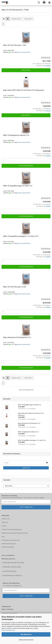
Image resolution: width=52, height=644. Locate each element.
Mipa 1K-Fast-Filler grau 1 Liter (15, 45)
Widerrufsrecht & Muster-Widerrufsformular (15, 533)
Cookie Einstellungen (8, 547)
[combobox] (16, 19)
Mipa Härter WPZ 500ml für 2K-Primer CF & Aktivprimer (24, 90)
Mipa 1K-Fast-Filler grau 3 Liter (15, 287)
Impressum (5, 522)
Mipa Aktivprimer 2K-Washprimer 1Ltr (17, 337)
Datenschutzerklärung (8, 630)
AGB (3, 537)
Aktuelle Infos (6, 519)
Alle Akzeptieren (26, 634)
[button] (4, 19)
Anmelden (26, 468)
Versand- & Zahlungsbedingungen (12, 529)
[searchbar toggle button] (39, 3)
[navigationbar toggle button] (49, 3)
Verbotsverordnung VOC (9, 544)
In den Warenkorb (26, 166)
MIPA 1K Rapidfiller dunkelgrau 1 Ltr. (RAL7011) (21, 236)
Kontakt (4, 526)
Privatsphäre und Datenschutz (11, 540)
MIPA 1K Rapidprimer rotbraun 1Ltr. (16, 135)
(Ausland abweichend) (24, 52)
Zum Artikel (26, 70)
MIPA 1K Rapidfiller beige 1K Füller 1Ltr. (18, 186)
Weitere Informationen (26, 640)
